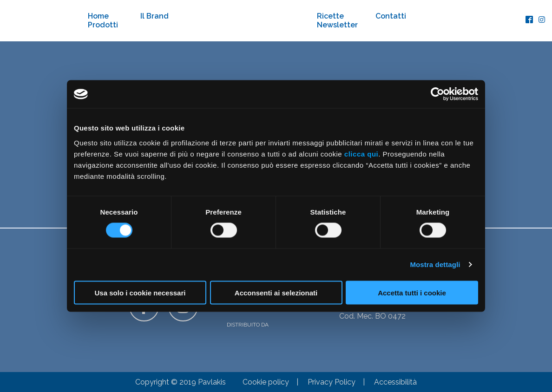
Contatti (391, 16)
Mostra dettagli (435, 265)
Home (98, 16)
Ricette (330, 16)
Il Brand (154, 16)
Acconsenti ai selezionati (276, 292)
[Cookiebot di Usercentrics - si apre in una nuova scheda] (437, 94)
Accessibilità (395, 382)
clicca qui (361, 154)
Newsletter (337, 25)
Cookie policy (266, 382)
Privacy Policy (332, 382)
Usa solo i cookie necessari (140, 292)
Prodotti (103, 25)
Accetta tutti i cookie (412, 292)
